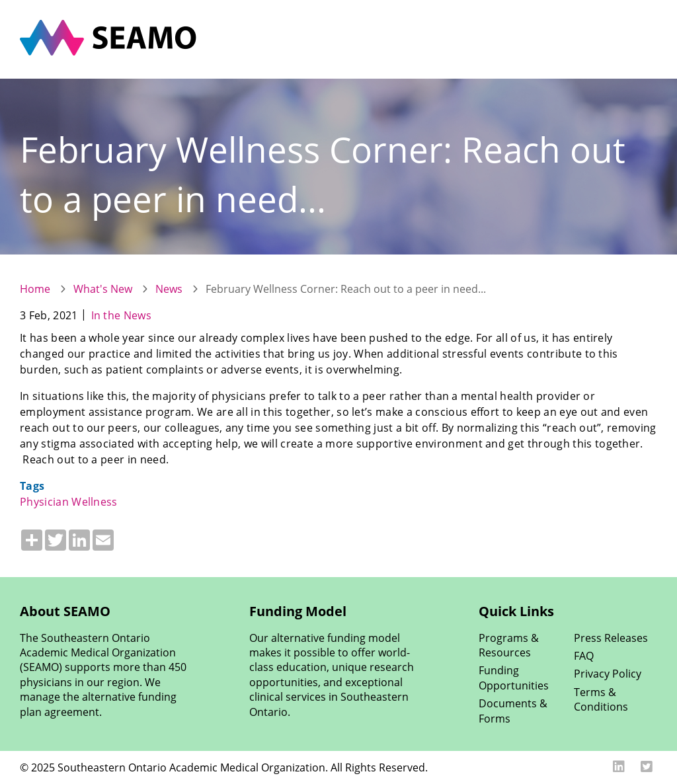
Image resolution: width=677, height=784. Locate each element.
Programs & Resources (509, 645)
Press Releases (611, 638)
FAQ (584, 656)
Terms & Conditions (601, 699)
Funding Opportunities (514, 678)
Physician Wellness (69, 502)
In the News (122, 315)
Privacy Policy (608, 674)
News (169, 289)
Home (35, 289)
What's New (103, 289)
